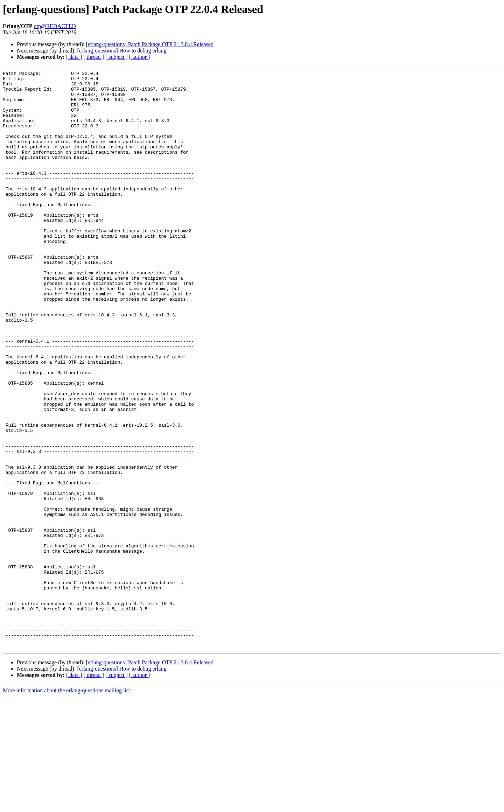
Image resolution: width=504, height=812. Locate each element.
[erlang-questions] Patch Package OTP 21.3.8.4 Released (150, 44)
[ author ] (140, 57)
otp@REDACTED (55, 26)
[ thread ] (94, 57)
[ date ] (74, 57)
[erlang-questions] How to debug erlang (122, 51)
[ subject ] (117, 57)
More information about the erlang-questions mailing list (66, 806)
